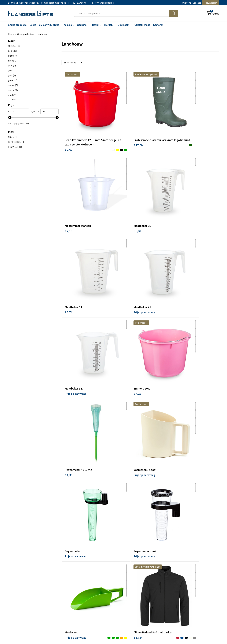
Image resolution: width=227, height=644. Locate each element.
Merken (108, 25)
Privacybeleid (176, 571)
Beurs (33, 25)
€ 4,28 (121, 262)
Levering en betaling (128, 566)
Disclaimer (175, 576)
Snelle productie (17, 25)
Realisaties (123, 562)
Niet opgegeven (18, 123)
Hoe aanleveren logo (128, 580)
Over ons (187, 3)
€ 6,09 (121, 462)
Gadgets (82, 25)
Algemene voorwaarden (182, 562)
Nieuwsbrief (211, 3)
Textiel (95, 25)
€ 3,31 (68, 197)
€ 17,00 (122, 132)
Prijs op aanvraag (180, 197)
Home (11, 34)
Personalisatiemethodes (130, 576)
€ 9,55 (121, 526)
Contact (197, 3)
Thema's (67, 25)
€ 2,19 (173, 128)
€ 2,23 (68, 462)
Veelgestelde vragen (75, 571)
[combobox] (121, 13)
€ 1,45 (173, 397)
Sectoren (158, 25)
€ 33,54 (122, 392)
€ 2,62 (68, 132)
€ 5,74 (121, 197)
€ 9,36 (68, 526)
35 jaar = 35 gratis (49, 25)
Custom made (142, 25)
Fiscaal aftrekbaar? (127, 571)
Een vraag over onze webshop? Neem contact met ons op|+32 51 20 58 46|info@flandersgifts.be (61, 3)
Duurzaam (123, 25)
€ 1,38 (173, 262)
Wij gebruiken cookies (180, 566)
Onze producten (25, 34)
